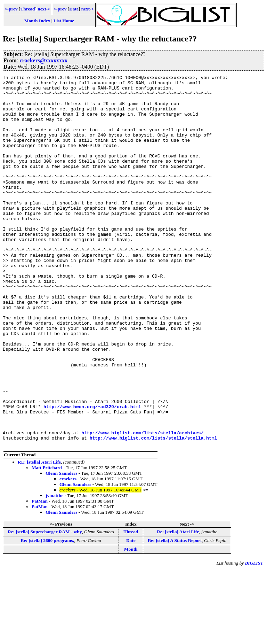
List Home (64, 21)
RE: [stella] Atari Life (39, 536)
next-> (44, 9)
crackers (68, 553)
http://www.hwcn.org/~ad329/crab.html (92, 473)
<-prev (11, 9)
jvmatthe (54, 570)
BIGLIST (254, 637)
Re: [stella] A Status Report (175, 615)
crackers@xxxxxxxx (43, 60)
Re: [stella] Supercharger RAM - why (45, 606)
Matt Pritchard (47, 542)
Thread (27, 9)
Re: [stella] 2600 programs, (47, 615)
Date (74, 9)
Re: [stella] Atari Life (178, 606)
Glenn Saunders (61, 547)
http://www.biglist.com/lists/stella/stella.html (153, 511)
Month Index (37, 21)
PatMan (40, 575)
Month (131, 623)
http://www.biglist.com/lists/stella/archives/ (142, 505)
